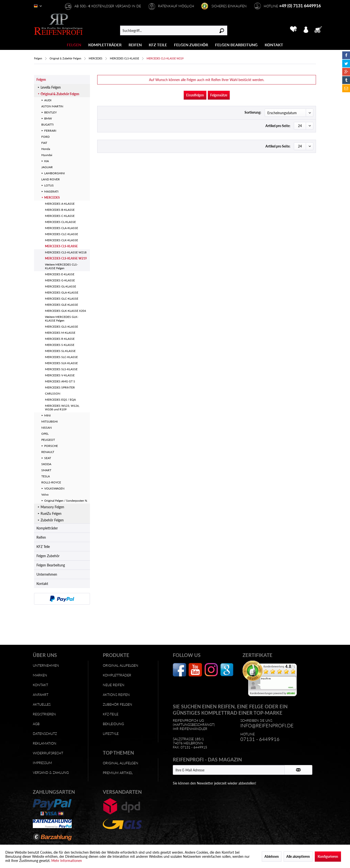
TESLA (46, 476)
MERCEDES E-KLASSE (60, 274)
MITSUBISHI (49, 421)
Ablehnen (272, 856)
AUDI (48, 100)
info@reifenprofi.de (267, 725)
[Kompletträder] (105, 45)
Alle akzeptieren (298, 856)
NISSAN (47, 428)
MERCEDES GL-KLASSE (61, 286)
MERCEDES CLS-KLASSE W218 (66, 252)
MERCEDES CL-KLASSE (60, 222)
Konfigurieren (328, 856)
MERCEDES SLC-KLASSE (61, 357)
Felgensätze (219, 95)
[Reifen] (135, 45)
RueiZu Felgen (51, 513)
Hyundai (47, 155)
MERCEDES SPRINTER (60, 387)
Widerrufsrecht (48, 753)
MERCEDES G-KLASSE (60, 280)
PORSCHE (51, 446)
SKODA (46, 464)
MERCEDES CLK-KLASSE (61, 240)
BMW (48, 118)
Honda (46, 149)
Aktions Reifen (116, 695)
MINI (47, 415)
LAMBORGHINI (54, 173)
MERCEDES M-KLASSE (60, 333)
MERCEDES (52, 198)
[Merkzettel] (293, 29)
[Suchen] (222, 30)
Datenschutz (45, 734)
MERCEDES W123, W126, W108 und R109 (62, 407)
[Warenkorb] (320, 29)
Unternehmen (47, 574)
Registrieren (44, 714)
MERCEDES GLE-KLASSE (61, 305)
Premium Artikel (118, 773)
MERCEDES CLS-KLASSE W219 (66, 258)
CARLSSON (53, 393)
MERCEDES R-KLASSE (60, 339)
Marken (40, 675)
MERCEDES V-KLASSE (60, 375)
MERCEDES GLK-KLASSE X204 (66, 311)
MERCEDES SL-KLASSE (60, 351)
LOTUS (49, 185)
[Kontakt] (274, 45)
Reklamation (45, 743)
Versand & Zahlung (51, 772)
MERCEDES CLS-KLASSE (61, 246)
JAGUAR (47, 167)
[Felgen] (74, 45)
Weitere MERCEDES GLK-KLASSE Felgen (62, 319)
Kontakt (42, 584)
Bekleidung (113, 724)
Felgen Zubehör (48, 556)
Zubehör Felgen (52, 520)
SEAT (48, 458)
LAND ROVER (51, 179)
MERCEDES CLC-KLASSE (61, 234)
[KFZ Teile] (158, 45)
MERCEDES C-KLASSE (60, 216)
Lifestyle (111, 734)
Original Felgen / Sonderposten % (66, 501)
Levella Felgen (51, 87)
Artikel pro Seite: (278, 126)
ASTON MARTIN (52, 106)
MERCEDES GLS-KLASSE (61, 327)
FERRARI (50, 131)
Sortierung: (253, 112)
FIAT (44, 143)
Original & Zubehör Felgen (60, 94)
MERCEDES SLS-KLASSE (61, 369)
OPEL (45, 434)
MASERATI (51, 191)
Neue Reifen (114, 685)
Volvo (45, 494)
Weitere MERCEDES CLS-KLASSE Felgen (61, 266)
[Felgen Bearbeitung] (236, 45)
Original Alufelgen (121, 665)
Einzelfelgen (195, 95)
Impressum (42, 763)
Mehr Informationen (67, 861)
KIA (47, 161)
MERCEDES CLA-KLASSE (61, 228)
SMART (46, 470)
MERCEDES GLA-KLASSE (62, 292)
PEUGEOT (48, 440)
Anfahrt (41, 695)
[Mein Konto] (306, 29)
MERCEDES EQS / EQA (60, 400)
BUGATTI (47, 125)
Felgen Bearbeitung (51, 565)
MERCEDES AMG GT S (60, 381)
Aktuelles (42, 704)
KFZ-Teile (111, 714)
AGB (36, 724)
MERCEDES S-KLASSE (60, 345)
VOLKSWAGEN (54, 488)
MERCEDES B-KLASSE (60, 210)
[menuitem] (74, 45)
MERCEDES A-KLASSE (60, 204)
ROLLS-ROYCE (51, 482)
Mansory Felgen (52, 507)
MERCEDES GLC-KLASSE (62, 299)
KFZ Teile (43, 547)
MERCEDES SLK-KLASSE (61, 363)
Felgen (41, 79)
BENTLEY (50, 112)
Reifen (41, 537)
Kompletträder (47, 528)
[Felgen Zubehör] (191, 45)
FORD (45, 137)
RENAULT (48, 452)
